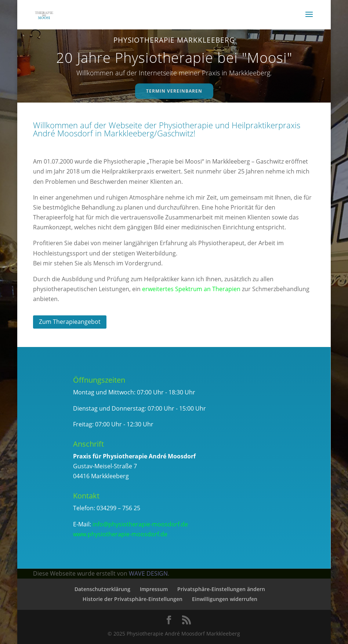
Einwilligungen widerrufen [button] (225, 599)
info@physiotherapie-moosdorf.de (140, 524)
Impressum (154, 589)
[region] (174, 66)
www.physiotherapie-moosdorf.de (120, 534)
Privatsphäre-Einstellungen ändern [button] (221, 589)
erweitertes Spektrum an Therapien (191, 289)
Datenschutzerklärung (102, 589)
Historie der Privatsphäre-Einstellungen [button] (133, 599)
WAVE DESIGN (148, 573)
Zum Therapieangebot (70, 322)
